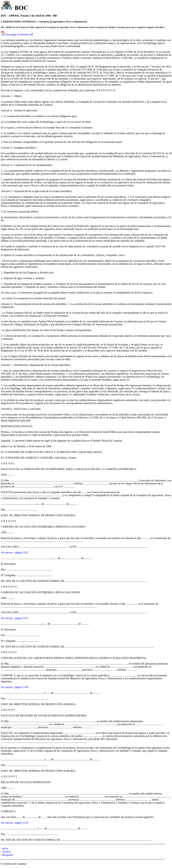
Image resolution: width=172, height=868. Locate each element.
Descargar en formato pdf (19, 34)
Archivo (6, 852)
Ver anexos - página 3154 (15, 687)
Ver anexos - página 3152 (15, 552)
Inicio (5, 848)
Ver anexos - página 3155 (15, 823)
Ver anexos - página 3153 (15, 618)
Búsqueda (7, 855)
